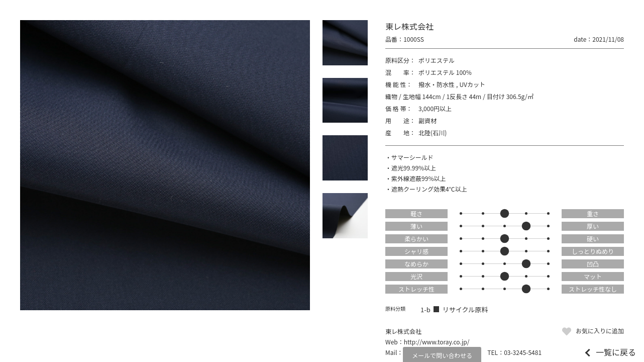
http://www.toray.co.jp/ (437, 342)
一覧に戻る (616, 352)
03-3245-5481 (523, 352)
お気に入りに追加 (600, 331)
